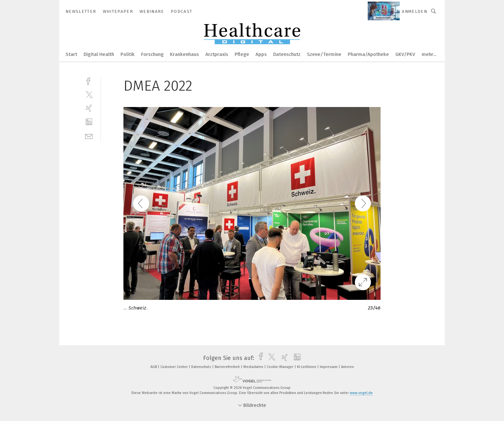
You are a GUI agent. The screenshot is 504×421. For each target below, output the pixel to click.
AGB (154, 367)
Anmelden (414, 11)
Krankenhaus (184, 54)
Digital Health (99, 54)
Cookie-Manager (281, 367)
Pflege (242, 54)
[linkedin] (89, 122)
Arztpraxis (217, 54)
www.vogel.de (361, 393)
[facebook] (89, 81)
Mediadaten (254, 367)
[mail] (89, 136)
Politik (128, 54)
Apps (261, 54)
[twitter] (89, 94)
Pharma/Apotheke (368, 54)
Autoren (347, 367)
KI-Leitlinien (307, 367)
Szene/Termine (324, 54)
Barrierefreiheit (228, 367)
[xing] (89, 108)
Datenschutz (287, 54)
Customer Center (175, 367)
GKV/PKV (405, 54)
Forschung (152, 54)
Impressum (329, 367)
